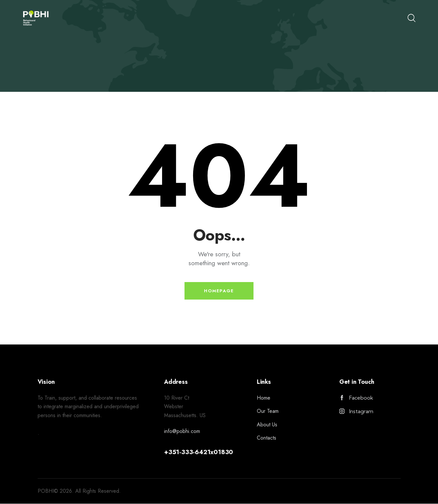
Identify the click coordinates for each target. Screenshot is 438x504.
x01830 (222, 452)
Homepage (219, 291)
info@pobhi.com (182, 432)
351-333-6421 (189, 452)
